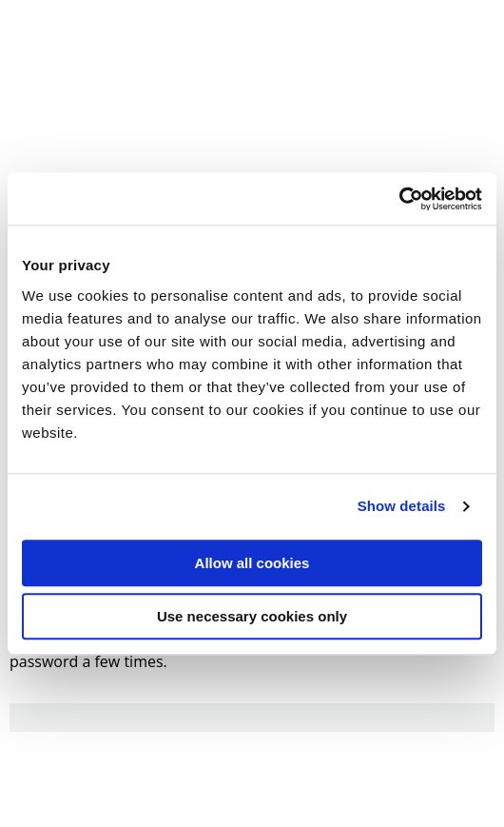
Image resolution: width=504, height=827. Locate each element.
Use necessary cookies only (252, 616)
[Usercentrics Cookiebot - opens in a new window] (399, 199)
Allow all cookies (252, 563)
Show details (402, 506)
